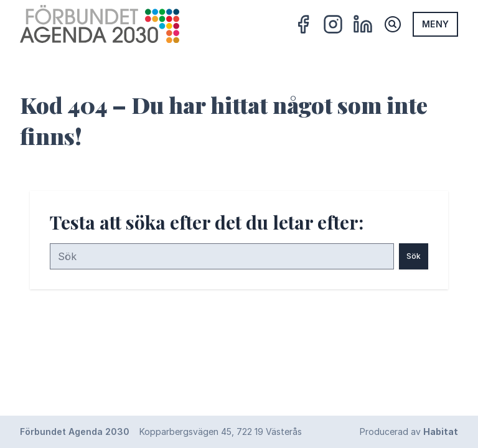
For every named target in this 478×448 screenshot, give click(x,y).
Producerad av (409, 432)
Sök (414, 256)
